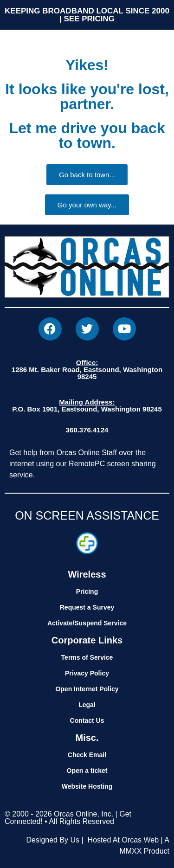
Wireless (87, 574)
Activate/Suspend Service (87, 623)
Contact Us (87, 720)
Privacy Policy (87, 673)
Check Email (87, 755)
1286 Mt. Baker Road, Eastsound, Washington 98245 (87, 370)
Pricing (87, 592)
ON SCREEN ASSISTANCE (87, 515)
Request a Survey (87, 607)
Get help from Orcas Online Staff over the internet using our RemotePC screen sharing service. (83, 464)
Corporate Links (87, 640)
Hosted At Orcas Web (123, 840)
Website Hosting (87, 786)
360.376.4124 (87, 430)
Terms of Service (87, 657)
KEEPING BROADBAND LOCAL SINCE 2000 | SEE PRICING (87, 15)
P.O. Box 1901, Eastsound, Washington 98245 (87, 405)
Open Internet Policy (87, 689)
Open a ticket (87, 771)
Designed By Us (53, 840)
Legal (87, 705)
